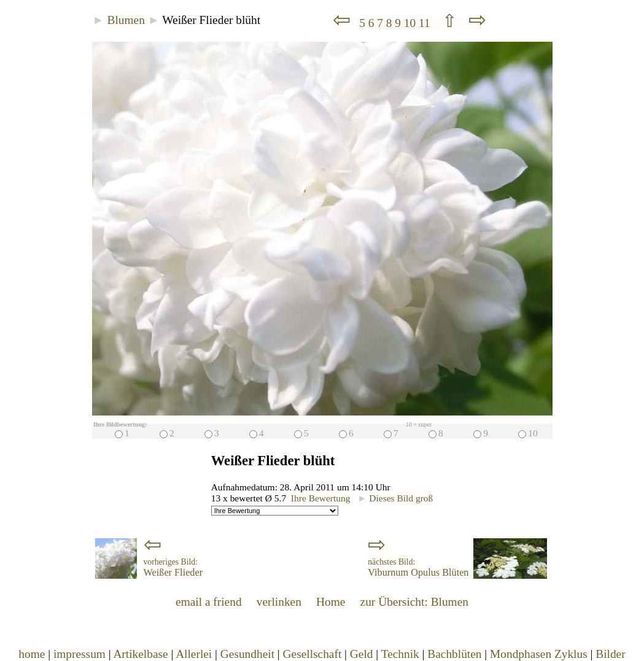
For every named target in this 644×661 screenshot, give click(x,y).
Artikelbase (140, 654)
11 (426, 23)
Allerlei (194, 654)
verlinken (279, 602)
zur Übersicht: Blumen (414, 602)
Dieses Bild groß (395, 498)
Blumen (126, 20)
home (32, 654)
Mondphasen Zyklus (539, 654)
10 (411, 23)
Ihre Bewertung (321, 498)
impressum (80, 654)
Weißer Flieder (173, 568)
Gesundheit (247, 654)
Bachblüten (454, 654)
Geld (362, 654)
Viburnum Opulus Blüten (418, 568)
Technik (400, 654)
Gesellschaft (312, 654)
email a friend (209, 602)
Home (331, 602)
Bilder (610, 654)
